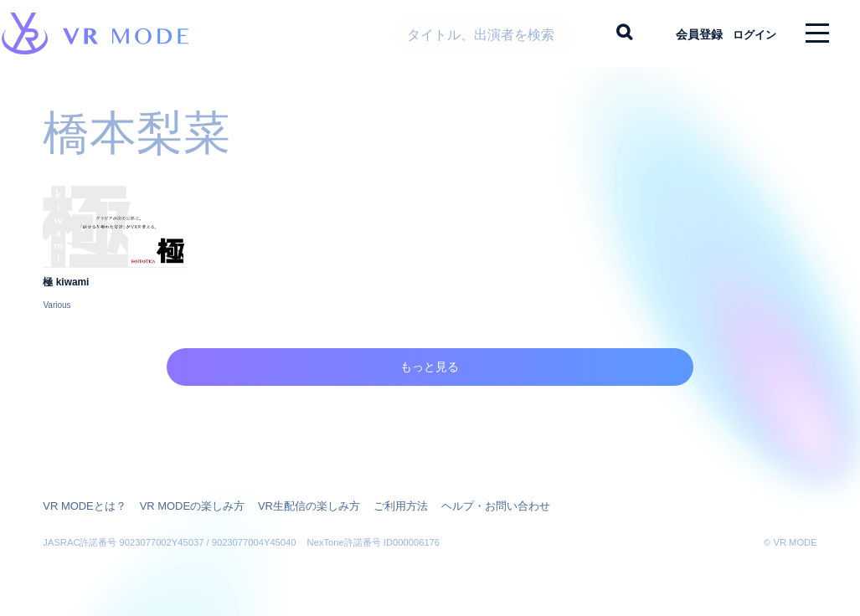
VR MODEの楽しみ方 (182, 504)
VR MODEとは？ (81, 504)
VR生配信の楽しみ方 (291, 504)
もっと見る (430, 386)
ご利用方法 (377, 504)
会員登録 (685, 33)
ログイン (747, 33)
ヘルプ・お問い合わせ (466, 504)
